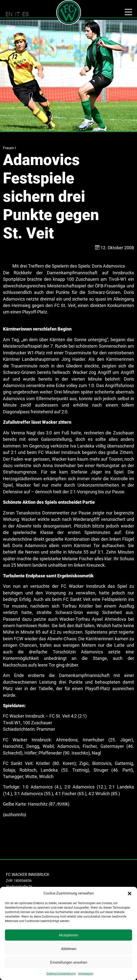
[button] (130, 893)
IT (17, 14)
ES (25, 14)
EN (9, 14)
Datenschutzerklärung (61, 974)
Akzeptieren (68, 935)
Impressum (86, 974)
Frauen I (10, 148)
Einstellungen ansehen (69, 962)
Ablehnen (69, 949)
